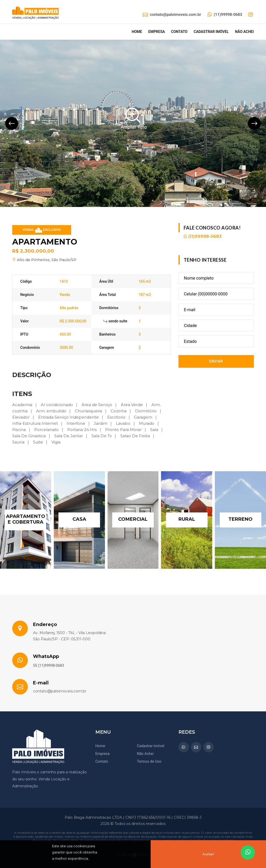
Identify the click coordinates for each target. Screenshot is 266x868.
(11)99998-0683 (225, 15)
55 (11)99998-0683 (48, 665)
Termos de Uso (149, 761)
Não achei (244, 32)
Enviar (216, 361)
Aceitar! (208, 854)
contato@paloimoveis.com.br (172, 15)
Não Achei (145, 754)
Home (137, 32)
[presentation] (12, 123)
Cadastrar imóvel (211, 32)
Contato (179, 32)
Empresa (157, 32)
